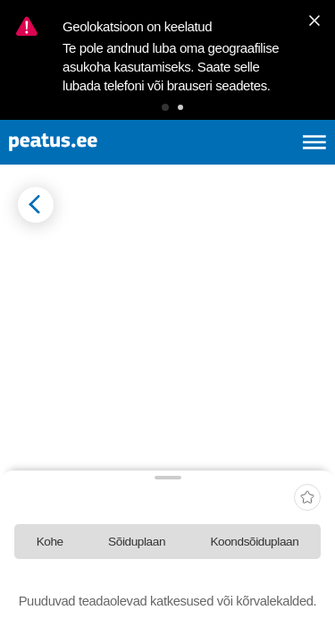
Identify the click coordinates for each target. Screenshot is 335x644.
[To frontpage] (95, 142)
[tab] (50, 542)
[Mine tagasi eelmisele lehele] (36, 205)
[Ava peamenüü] (314, 142)
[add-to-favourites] (307, 499)
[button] (165, 107)
